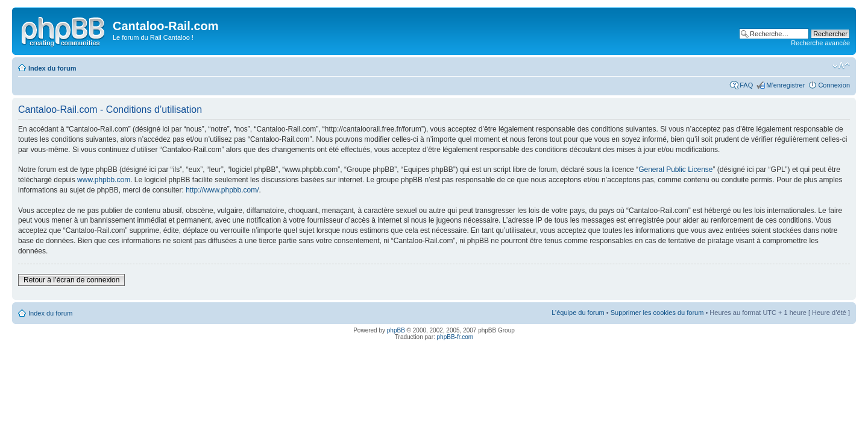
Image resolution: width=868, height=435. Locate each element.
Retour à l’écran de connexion (71, 280)
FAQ (746, 85)
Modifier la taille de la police (841, 66)
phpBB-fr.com (455, 337)
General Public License (675, 170)
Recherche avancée (820, 43)
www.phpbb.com (104, 180)
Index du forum (52, 68)
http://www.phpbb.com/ (222, 190)
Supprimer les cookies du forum (657, 313)
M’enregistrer (785, 85)
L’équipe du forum (578, 313)
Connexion (834, 85)
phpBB (396, 330)
